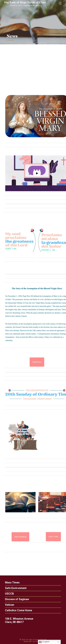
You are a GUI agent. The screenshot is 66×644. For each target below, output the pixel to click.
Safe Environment (14, 588)
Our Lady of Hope (32, 640)
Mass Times (11, 582)
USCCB (8, 594)
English (44, 642)
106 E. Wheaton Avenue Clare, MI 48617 (20, 620)
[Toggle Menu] (59, 2)
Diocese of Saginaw (16, 599)
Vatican (8, 605)
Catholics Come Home (17, 610)
